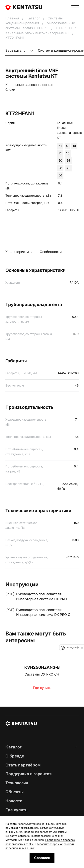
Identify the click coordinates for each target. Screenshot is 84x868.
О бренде (15, 756)
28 (60, 168)
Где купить (42, 688)
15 (68, 153)
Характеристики (19, 252)
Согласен (42, 858)
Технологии (17, 783)
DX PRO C (64, 28)
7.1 (60, 146)
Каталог (34, 18)
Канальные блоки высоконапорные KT (38, 33)
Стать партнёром (23, 765)
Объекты (14, 792)
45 (68, 168)
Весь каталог (17, 50)
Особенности (51, 252)
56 (60, 175)
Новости (14, 801)
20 (60, 161)
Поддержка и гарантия (29, 774)
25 (68, 161)
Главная (13, 18)
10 (74, 146)
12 (60, 153)
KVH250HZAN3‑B (42, 667)
